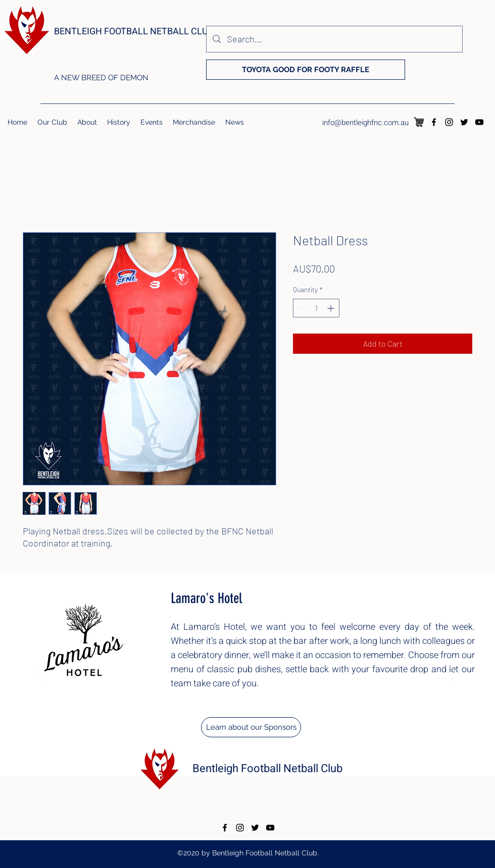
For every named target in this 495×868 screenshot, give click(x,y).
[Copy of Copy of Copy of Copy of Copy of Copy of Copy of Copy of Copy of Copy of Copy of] (296, 797)
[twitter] (464, 122)
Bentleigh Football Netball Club (267, 769)
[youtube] (479, 122)
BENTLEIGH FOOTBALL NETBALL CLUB (134, 32)
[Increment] (332, 308)
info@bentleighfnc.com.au (365, 123)
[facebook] (434, 122)
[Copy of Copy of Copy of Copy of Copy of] (232, 797)
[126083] (419, 122)
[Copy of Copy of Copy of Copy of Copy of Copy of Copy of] (254, 797)
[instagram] (449, 122)
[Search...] (334, 39)
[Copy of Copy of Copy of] (211, 797)
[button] (52, 122)
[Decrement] (301, 308)
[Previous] (42, 674)
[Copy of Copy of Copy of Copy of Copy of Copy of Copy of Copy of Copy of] (275, 797)
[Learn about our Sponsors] (251, 727)
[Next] (453, 674)
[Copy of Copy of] (200, 797)
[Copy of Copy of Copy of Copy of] (222, 797)
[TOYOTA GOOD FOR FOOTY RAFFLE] (306, 70)
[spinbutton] (316, 308)
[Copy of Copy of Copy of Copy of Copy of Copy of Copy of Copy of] (264, 797)
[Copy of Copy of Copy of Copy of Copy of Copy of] (243, 797)
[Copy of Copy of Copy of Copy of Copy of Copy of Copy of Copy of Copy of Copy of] (285, 797)
